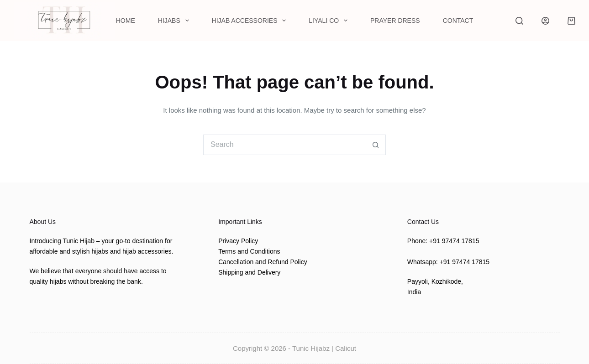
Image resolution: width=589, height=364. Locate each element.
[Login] (545, 21)
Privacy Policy (238, 241)
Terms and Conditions (249, 251)
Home (126, 21)
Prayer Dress (395, 21)
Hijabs (175, 21)
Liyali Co (330, 21)
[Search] (519, 21)
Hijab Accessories (251, 21)
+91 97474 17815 (454, 241)
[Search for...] (284, 145)
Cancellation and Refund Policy (263, 262)
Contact (458, 21)
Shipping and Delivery (249, 272)
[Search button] (376, 145)
